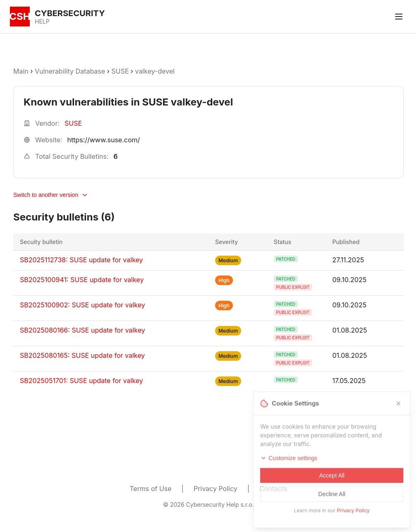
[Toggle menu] (399, 17)
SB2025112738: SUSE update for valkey (81, 260)
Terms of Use (150, 489)
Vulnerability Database (70, 71)
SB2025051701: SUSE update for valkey (81, 381)
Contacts (273, 489)
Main (21, 71)
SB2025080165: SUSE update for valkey (82, 355)
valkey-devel (155, 71)
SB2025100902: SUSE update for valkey (83, 305)
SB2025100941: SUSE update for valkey (82, 280)
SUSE (120, 71)
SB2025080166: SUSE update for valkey (83, 330)
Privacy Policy (216, 489)
